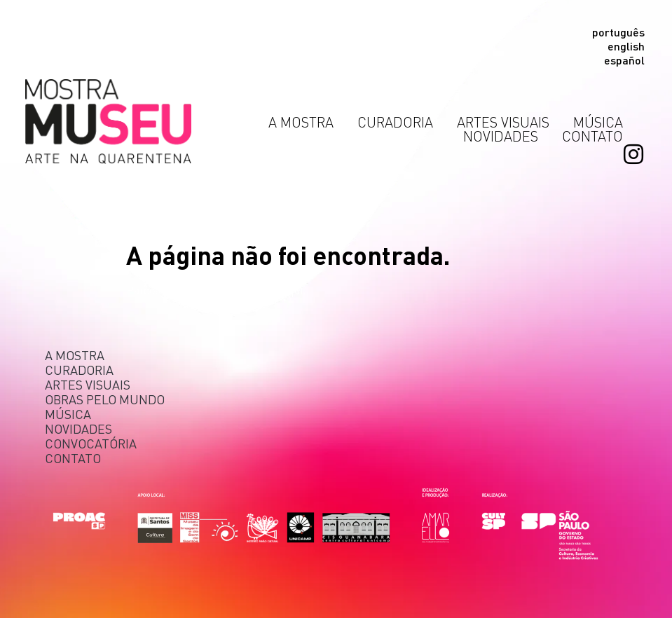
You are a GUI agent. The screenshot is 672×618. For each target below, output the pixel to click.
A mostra (75, 355)
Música (598, 122)
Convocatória (91, 443)
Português (618, 32)
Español (624, 60)
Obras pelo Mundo (105, 399)
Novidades (504, 136)
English (626, 46)
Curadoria (399, 122)
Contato (592, 136)
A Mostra (304, 122)
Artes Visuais (507, 122)
